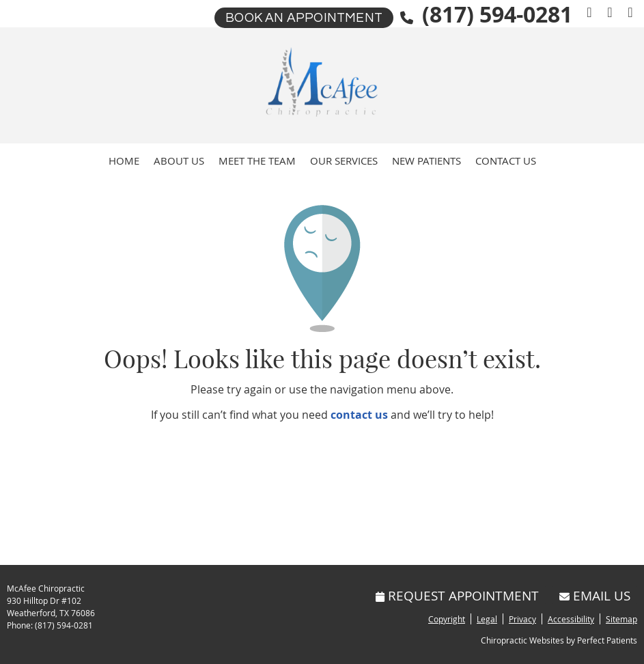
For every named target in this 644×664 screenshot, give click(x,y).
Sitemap (621, 619)
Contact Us (506, 161)
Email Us (595, 595)
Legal (487, 619)
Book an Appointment (304, 18)
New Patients (426, 161)
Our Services (344, 161)
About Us (179, 161)
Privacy (522, 619)
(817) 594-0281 (64, 625)
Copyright (447, 619)
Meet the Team (257, 161)
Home (124, 161)
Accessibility (571, 619)
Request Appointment (457, 595)
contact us (359, 415)
